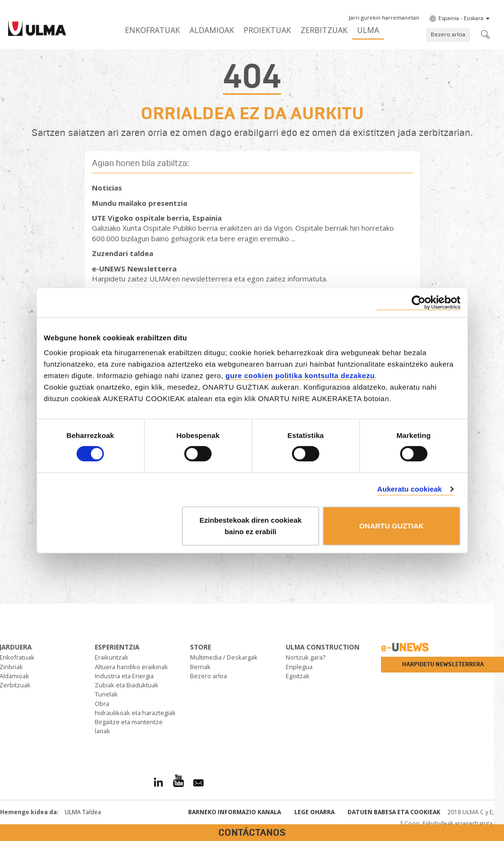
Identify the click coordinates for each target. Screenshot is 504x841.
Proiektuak (267, 30)
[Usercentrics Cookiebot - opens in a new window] (419, 302)
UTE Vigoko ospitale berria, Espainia (157, 218)
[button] (384, 18)
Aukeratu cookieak (409, 489)
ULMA (368, 30)
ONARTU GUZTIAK (391, 526)
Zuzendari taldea (123, 253)
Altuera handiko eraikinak (131, 667)
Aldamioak (212, 30)
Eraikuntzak (112, 657)
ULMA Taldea (83, 812)
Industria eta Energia (124, 676)
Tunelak (106, 694)
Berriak (200, 667)
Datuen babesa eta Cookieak (394, 812)
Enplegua (299, 667)
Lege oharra (314, 812)
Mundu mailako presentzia (140, 203)
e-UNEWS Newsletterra (134, 269)
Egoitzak (298, 676)
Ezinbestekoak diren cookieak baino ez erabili (251, 526)
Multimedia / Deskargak (224, 657)
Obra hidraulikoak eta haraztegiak (135, 708)
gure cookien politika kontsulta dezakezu (300, 376)
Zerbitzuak (324, 30)
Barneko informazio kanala (235, 812)
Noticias (107, 188)
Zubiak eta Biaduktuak (127, 685)
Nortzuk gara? (306, 657)
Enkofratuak (152, 30)
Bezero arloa (448, 34)
